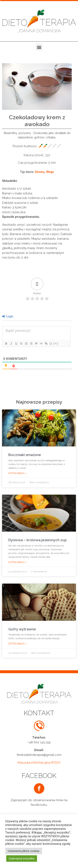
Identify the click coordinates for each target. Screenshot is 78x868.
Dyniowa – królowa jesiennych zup (38, 540)
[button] (39, 47)
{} (51, 343)
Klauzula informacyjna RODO (39, 763)
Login (8, 316)
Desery (40, 172)
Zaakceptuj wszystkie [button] (22, 858)
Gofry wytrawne (22, 629)
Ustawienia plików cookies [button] (24, 851)
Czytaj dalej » (17, 473)
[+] (56, 343)
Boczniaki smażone (25, 455)
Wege (50, 172)
